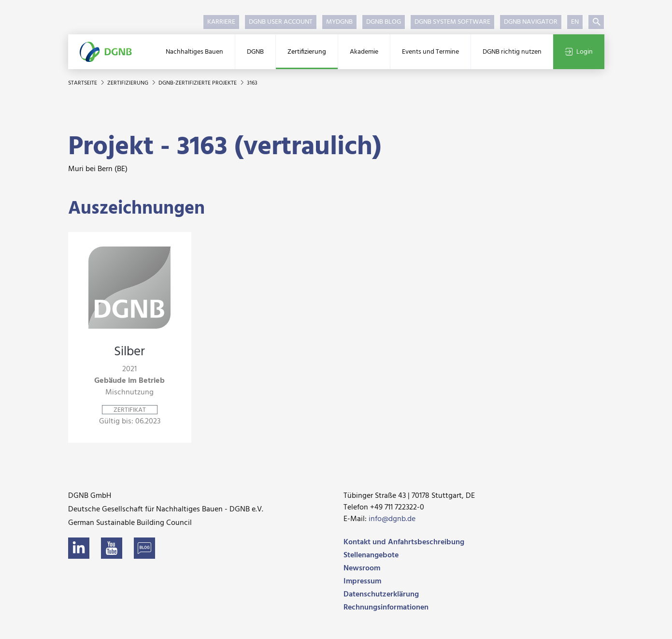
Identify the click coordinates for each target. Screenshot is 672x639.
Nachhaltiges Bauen (194, 52)
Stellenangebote (371, 555)
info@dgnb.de (392, 519)
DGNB (255, 52)
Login (579, 52)
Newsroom (362, 568)
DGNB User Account (281, 22)
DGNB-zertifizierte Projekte (198, 83)
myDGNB (339, 22)
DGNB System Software (452, 22)
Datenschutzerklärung (381, 595)
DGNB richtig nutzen (512, 52)
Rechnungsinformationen (386, 608)
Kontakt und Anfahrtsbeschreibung (404, 542)
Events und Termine (430, 52)
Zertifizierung (307, 52)
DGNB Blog (384, 22)
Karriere (221, 22)
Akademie (364, 52)
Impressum (362, 581)
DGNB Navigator (531, 22)
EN (575, 22)
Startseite (83, 83)
